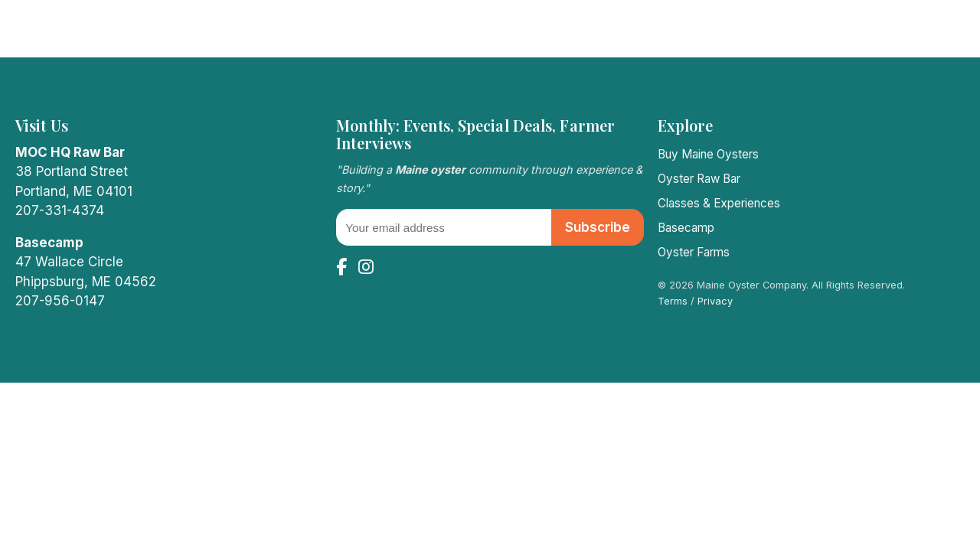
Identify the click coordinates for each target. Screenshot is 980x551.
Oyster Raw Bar (699, 179)
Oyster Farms (694, 252)
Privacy (715, 301)
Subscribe (598, 227)
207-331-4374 (60, 210)
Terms (673, 301)
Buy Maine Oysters (708, 154)
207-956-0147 (60, 301)
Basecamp (686, 228)
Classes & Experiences (719, 203)
